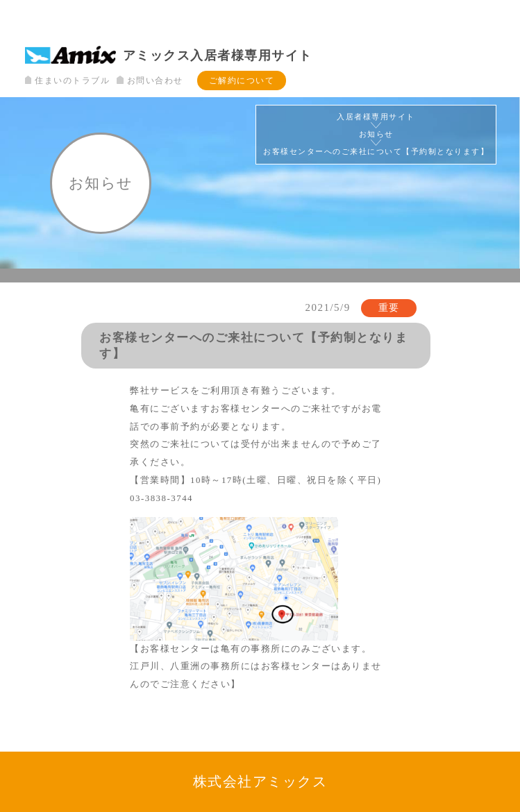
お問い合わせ (150, 81)
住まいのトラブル (67, 81)
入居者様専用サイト (376, 117)
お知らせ (376, 134)
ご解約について (242, 81)
